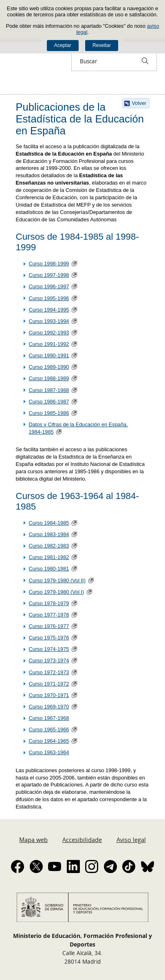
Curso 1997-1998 (49, 275)
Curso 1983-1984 (49, 534)
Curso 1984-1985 (49, 523)
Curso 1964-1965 (49, 741)
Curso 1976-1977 (49, 626)
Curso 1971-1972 (49, 684)
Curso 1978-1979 (49, 603)
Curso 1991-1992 (49, 344)
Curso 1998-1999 (49, 264)
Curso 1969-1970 (49, 707)
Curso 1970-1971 (49, 695)
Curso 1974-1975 (49, 649)
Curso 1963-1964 (49, 752)
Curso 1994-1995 (49, 310)
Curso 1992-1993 (49, 333)
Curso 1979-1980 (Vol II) (57, 580)
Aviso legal (131, 840)
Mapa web (33, 840)
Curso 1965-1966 (49, 729)
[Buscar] (145, 61)
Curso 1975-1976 (49, 638)
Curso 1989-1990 (49, 367)
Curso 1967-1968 (49, 718)
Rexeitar (102, 45)
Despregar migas (13, 87)
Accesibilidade (82, 840)
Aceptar (63, 45)
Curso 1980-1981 (49, 569)
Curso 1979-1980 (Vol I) (56, 592)
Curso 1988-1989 (49, 378)
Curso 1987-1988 (49, 390)
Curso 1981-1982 (49, 557)
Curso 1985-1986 (49, 413)
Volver (139, 103)
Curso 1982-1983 (49, 546)
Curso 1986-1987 (49, 402)
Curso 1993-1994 (49, 321)
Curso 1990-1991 (49, 355)
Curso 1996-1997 (49, 286)
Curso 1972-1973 (49, 672)
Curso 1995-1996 (49, 298)
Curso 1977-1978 (49, 615)
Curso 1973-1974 (49, 660)
